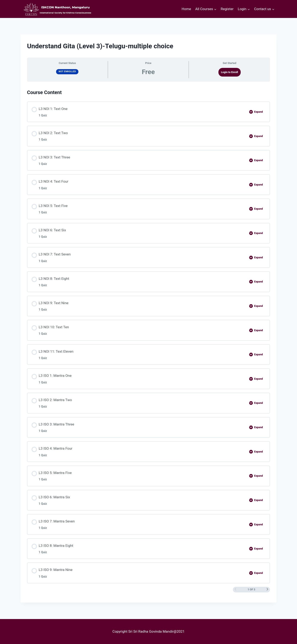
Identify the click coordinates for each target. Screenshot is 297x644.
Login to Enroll (229, 72)
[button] (215, 9)
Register (227, 9)
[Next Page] (267, 590)
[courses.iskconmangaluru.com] (57, 9)
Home (186, 9)
